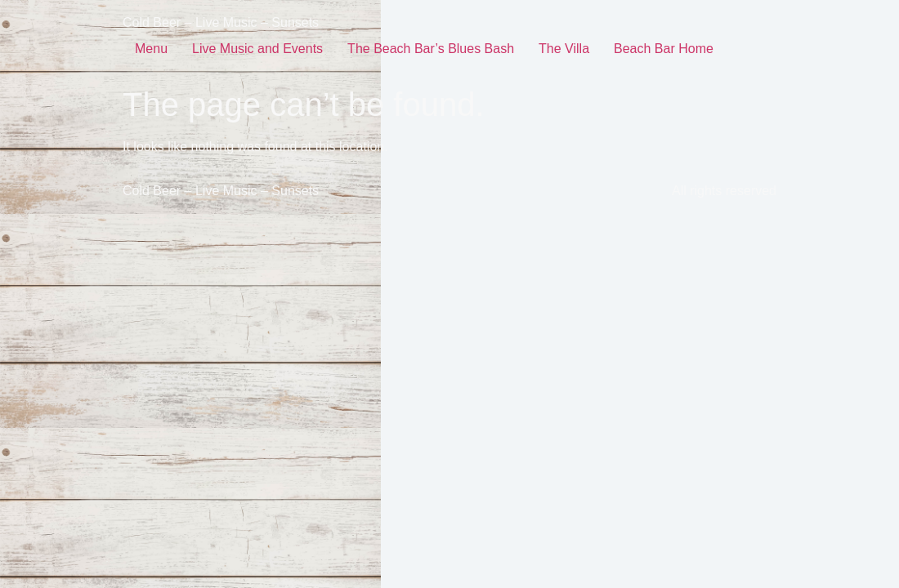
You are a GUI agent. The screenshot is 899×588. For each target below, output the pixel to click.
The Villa (564, 49)
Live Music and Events (257, 49)
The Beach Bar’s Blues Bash (431, 49)
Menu (151, 49)
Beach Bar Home (664, 49)
